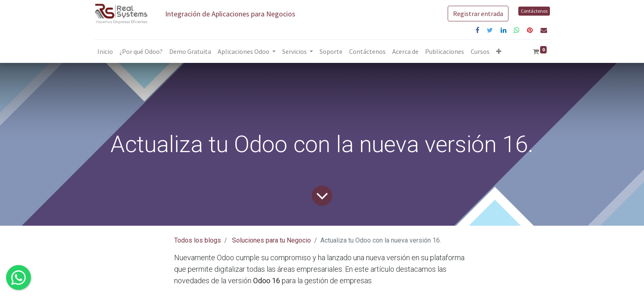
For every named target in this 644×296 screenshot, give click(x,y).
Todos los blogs (198, 240)
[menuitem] (105, 51)
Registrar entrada (478, 14)
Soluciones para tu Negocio (271, 240)
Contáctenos (534, 11)
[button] (499, 51)
